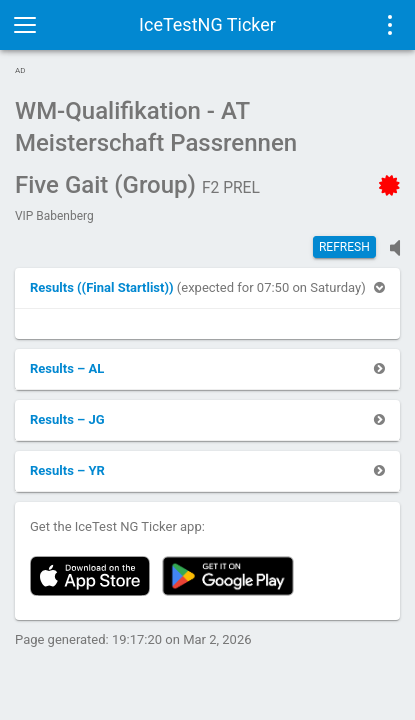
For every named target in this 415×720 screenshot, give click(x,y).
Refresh (344, 247)
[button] (103, 287)
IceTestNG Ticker (207, 24)
